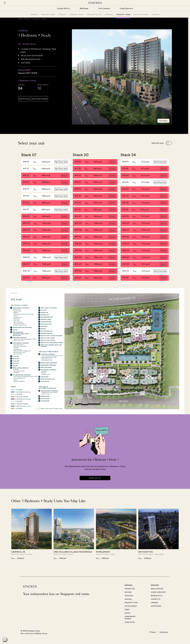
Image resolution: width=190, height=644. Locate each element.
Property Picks (131, 604)
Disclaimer (164, 634)
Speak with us (95, 480)
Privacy (153, 634)
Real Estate (84, 9)
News (127, 611)
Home (20, 21)
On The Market (131, 608)
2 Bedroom (62, 14)
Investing (129, 597)
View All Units (24, 101)
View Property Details (39, 101)
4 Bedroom (156, 14)
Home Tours (130, 624)
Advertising (156, 608)
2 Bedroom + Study (76, 14)
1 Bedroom (34, 14)
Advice (127, 615)
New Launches (104, 9)
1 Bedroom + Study (48, 14)
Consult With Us (63, 9)
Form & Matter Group (38, 635)
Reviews (128, 594)
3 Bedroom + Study (123, 14)
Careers (154, 604)
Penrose (27, 21)
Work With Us (156, 597)
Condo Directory (126, 9)
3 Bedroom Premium (141, 14)
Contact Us (156, 601)
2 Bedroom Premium (94, 14)
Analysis (128, 601)
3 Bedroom (109, 14)
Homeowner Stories (130, 619)
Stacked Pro (130, 591)
